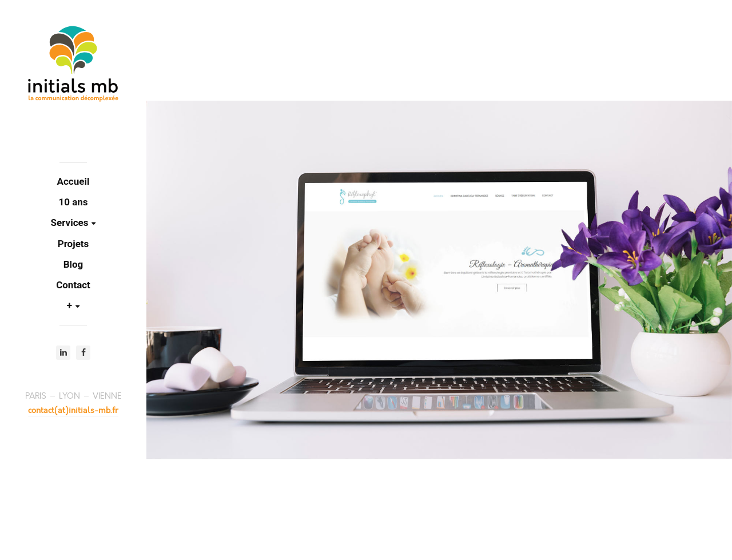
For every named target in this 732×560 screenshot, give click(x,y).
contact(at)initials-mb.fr (73, 410)
